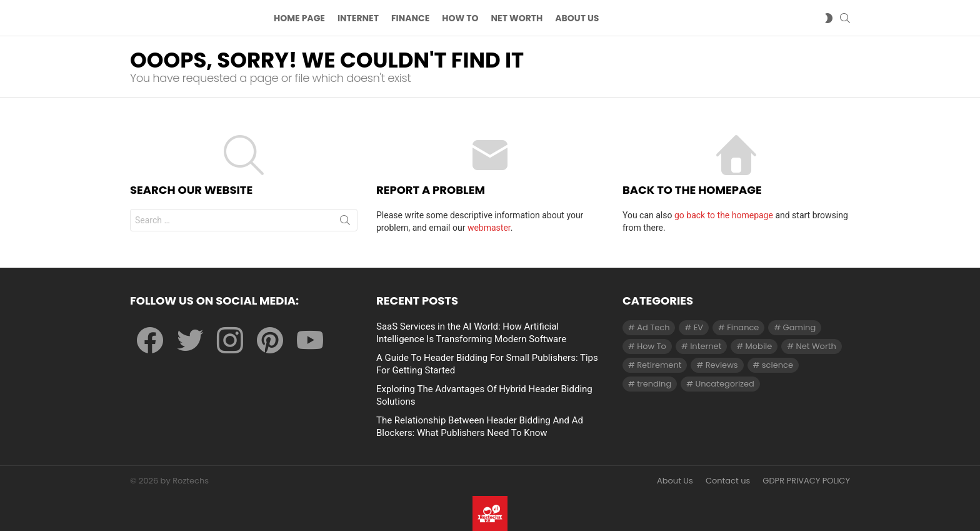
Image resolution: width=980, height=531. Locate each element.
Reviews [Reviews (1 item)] (722, 365)
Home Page (299, 19)
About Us (675, 481)
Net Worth (517, 19)
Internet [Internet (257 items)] (706, 346)
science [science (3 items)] (777, 365)
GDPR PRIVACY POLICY (806, 481)
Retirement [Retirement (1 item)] (659, 365)
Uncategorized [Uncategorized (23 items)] (724, 384)
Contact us (728, 481)
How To (460, 19)
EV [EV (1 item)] (698, 327)
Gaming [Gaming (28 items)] (800, 327)
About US (577, 19)
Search (345, 225)
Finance (410, 19)
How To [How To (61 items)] (652, 346)
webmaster (489, 230)
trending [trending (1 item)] (654, 384)
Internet (358, 19)
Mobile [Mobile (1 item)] (759, 346)
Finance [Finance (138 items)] (743, 327)
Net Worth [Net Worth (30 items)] (816, 346)
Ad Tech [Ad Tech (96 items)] (653, 327)
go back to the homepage (724, 218)
